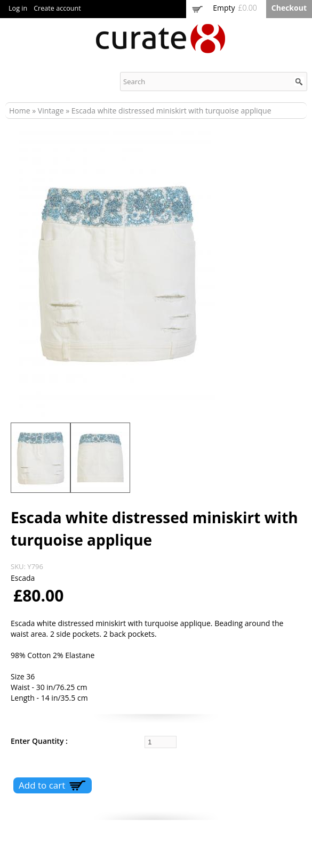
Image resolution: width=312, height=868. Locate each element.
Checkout (289, 8)
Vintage (51, 111)
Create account (57, 8)
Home (20, 111)
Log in (18, 8)
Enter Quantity (38, 741)
